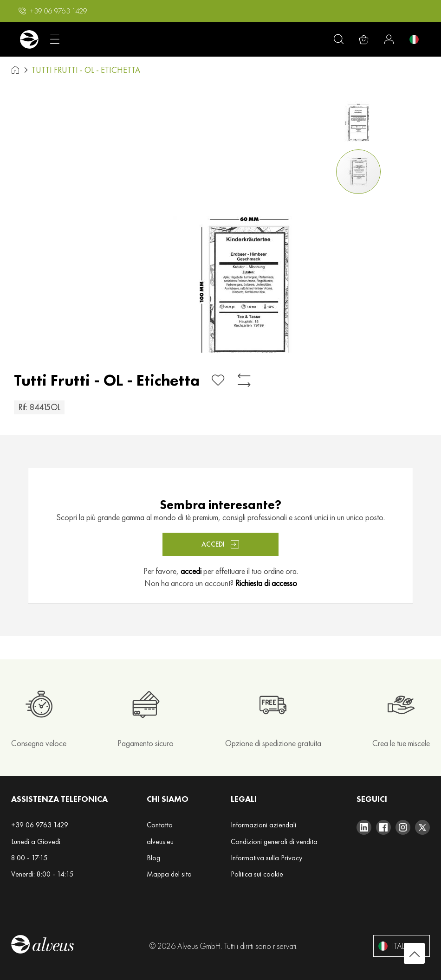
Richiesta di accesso (266, 583)
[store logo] (29, 39)
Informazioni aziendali (263, 825)
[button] (53, 11)
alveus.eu (160, 841)
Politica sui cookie (257, 874)
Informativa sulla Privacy (266, 858)
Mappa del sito (169, 874)
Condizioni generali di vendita (274, 841)
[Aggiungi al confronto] (244, 380)
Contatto (160, 825)
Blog (153, 858)
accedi (191, 571)
